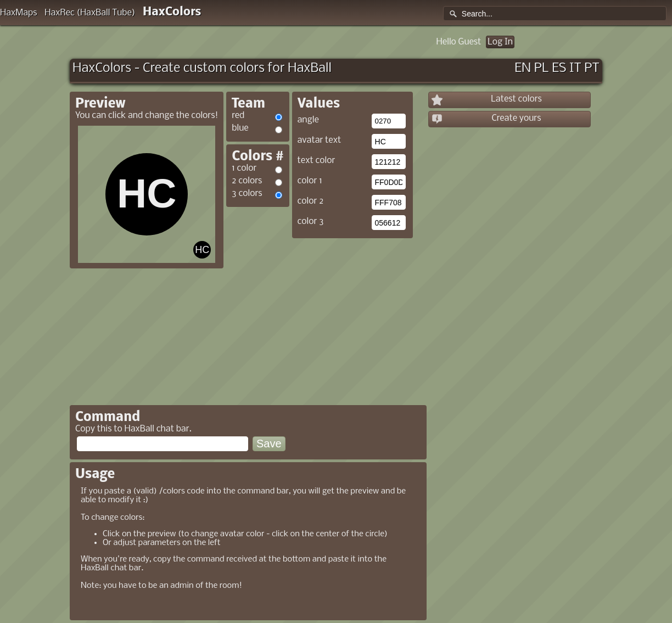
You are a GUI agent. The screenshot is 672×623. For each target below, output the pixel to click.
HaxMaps (19, 13)
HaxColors (172, 12)
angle (308, 120)
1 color (244, 168)
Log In (500, 42)
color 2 (311, 201)
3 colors (247, 193)
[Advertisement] (318, 318)
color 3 (311, 221)
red (238, 116)
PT (592, 68)
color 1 (310, 181)
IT (575, 68)
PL (542, 68)
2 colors (247, 181)
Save (269, 444)
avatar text (320, 140)
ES (559, 68)
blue (240, 128)
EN (523, 68)
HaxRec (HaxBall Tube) (90, 13)
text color (317, 161)
